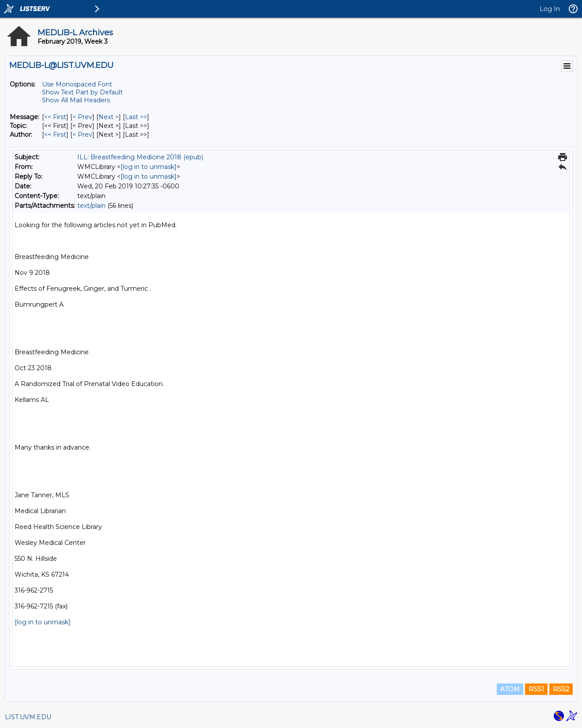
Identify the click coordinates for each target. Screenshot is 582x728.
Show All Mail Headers (76, 100)
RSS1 (536, 689)
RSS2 (561, 689)
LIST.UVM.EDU (28, 717)
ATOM (510, 689)
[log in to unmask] (149, 167)
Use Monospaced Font (77, 84)
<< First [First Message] (55, 117)
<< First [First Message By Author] (55, 135)
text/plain (91, 206)
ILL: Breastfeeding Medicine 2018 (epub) (140, 157)
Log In (550, 9)
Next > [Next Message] (109, 117)
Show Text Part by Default (82, 92)
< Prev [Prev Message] (82, 117)
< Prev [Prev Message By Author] (82, 135)
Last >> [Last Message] (136, 117)
